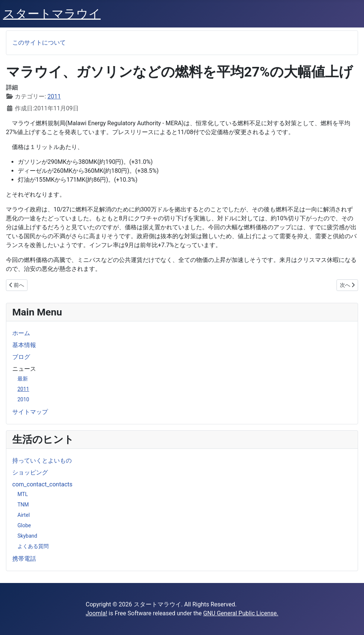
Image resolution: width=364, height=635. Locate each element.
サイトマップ (30, 412)
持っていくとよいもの (42, 461)
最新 (23, 379)
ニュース (24, 369)
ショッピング (30, 472)
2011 (23, 389)
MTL (23, 494)
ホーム (21, 333)
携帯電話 (24, 559)
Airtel (24, 515)
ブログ (21, 357)
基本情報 (24, 345)
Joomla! (97, 613)
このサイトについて (39, 43)
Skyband (27, 536)
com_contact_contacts (42, 484)
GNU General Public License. (241, 613)
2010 (23, 399)
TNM (23, 505)
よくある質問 (33, 546)
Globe (24, 525)
